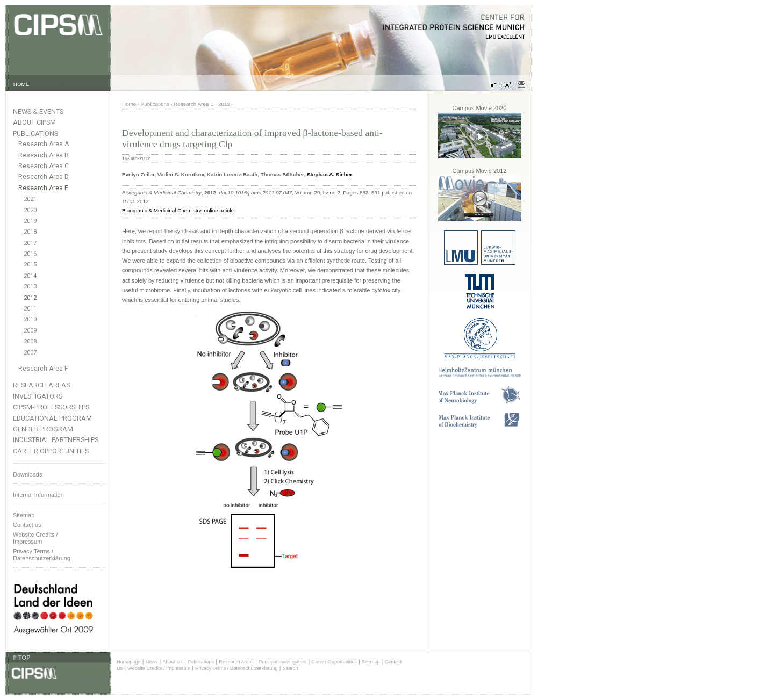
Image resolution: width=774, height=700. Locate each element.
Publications (35, 133)
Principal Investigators (282, 662)
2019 (30, 221)
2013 (30, 287)
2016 (30, 254)
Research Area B (44, 155)
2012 (30, 298)
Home (129, 104)
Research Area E (43, 188)
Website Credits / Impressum (159, 668)
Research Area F (43, 369)
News (152, 662)
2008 (30, 341)
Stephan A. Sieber (329, 174)
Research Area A (44, 144)
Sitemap (24, 515)
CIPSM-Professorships (51, 407)
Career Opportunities (51, 451)
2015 (30, 265)
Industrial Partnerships (56, 440)
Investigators (38, 396)
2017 (30, 243)
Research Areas (41, 385)
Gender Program (43, 429)
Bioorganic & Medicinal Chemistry (162, 210)
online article (218, 210)
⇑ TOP (21, 658)
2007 (30, 353)
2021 (30, 199)
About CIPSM (34, 122)
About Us (173, 662)
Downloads (27, 474)
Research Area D (44, 177)
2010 (30, 319)
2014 (30, 276)
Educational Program (52, 418)
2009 (30, 331)
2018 (30, 232)
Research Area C (44, 166)
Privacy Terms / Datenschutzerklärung (42, 555)
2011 (30, 309)
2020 (30, 210)
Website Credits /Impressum (35, 538)
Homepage (129, 662)
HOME (21, 84)
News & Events (38, 111)
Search (291, 668)
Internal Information (38, 495)
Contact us (27, 525)
